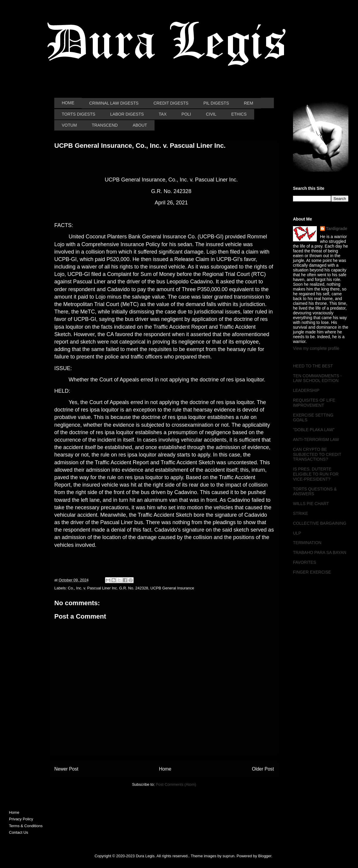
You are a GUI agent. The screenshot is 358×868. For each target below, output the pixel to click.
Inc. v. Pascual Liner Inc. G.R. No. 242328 (112, 588)
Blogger (265, 856)
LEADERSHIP (306, 390)
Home (165, 769)
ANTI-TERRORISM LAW (316, 440)
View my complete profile (316, 348)
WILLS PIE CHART (311, 504)
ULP (297, 533)
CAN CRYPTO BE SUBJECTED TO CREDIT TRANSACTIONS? (317, 454)
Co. (71, 588)
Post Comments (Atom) (176, 784)
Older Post (263, 769)
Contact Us (18, 832)
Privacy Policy (21, 819)
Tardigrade (337, 229)
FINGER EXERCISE (312, 572)
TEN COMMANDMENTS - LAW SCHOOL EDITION (317, 378)
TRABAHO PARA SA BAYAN (320, 552)
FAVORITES (305, 562)
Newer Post (66, 769)
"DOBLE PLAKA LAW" (314, 430)
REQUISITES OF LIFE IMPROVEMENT (314, 403)
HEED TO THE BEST (313, 366)
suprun (229, 856)
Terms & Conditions (26, 826)
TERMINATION (307, 543)
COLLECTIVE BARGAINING (320, 523)
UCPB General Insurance (172, 588)
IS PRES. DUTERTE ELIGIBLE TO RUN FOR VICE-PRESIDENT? (316, 474)
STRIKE (301, 513)
